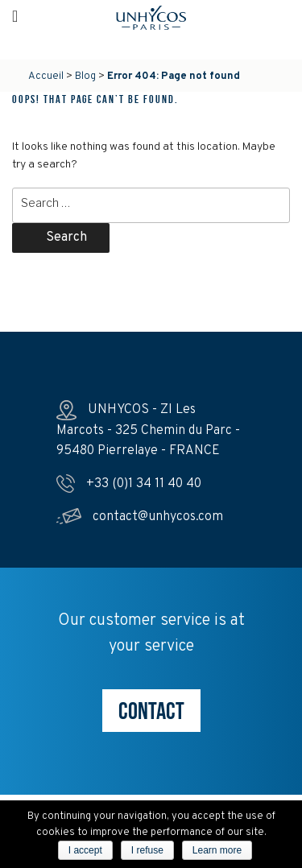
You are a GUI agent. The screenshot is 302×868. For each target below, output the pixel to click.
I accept (85, 850)
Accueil (46, 76)
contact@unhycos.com (140, 517)
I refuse (147, 850)
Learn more (217, 850)
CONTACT (151, 711)
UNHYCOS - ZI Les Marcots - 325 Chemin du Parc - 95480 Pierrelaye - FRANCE (148, 430)
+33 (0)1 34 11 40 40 (129, 484)
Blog (85, 76)
